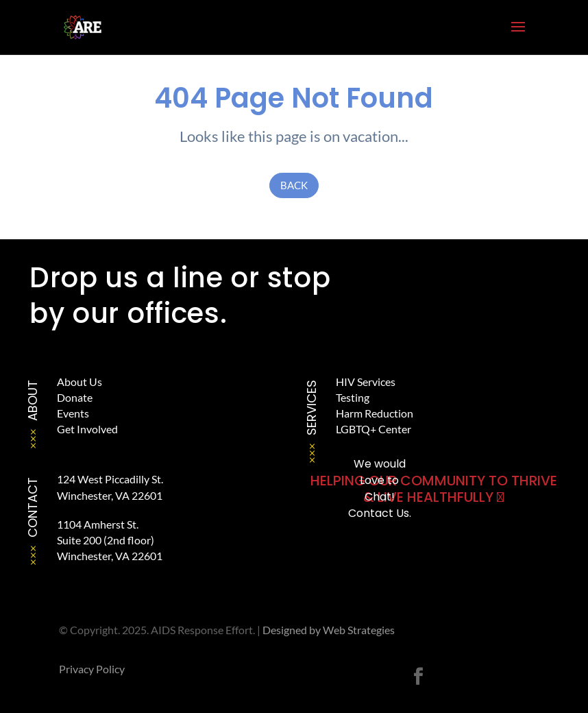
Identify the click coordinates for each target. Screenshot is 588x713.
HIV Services (366, 382)
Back (294, 185)
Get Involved (87, 429)
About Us (79, 382)
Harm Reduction (375, 413)
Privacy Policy (92, 669)
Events (73, 413)
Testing (353, 397)
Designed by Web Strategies (329, 630)
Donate (75, 397)
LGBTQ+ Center (373, 429)
